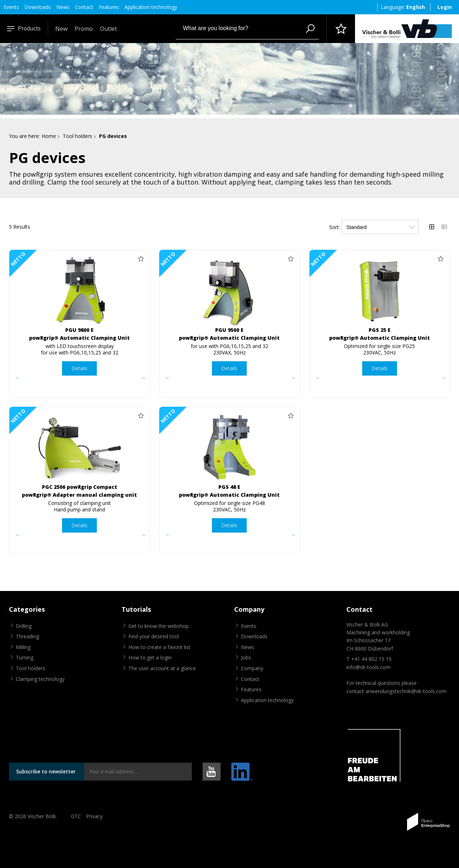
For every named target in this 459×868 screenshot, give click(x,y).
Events (11, 7)
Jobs (246, 657)
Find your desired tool (154, 636)
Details (79, 368)
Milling (23, 647)
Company (252, 668)
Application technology (151, 7)
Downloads (38, 7)
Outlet (108, 29)
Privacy (94, 816)
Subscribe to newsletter (46, 771)
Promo (84, 29)
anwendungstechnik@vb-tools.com (406, 691)
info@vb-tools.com (368, 667)
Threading (27, 636)
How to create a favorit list (159, 647)
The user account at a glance (162, 668)
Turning (25, 657)
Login (445, 7)
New (61, 29)
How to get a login (150, 657)
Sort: (335, 227)
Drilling (24, 626)
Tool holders (77, 136)
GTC (76, 816)
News (63, 7)
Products (24, 28)
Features (109, 7)
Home (49, 136)
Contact (84, 7)
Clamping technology (40, 679)
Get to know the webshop (158, 626)
